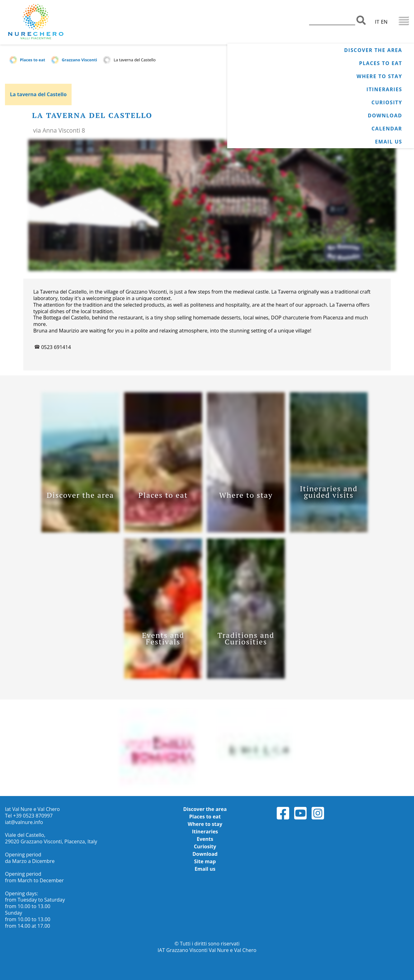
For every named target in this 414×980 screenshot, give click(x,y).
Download (385, 115)
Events (205, 839)
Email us (389, 142)
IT (377, 22)
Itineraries (384, 89)
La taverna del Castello (38, 94)
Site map (205, 861)
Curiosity (387, 102)
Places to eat (381, 63)
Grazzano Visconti (79, 60)
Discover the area (373, 50)
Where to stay (379, 76)
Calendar (387, 129)
